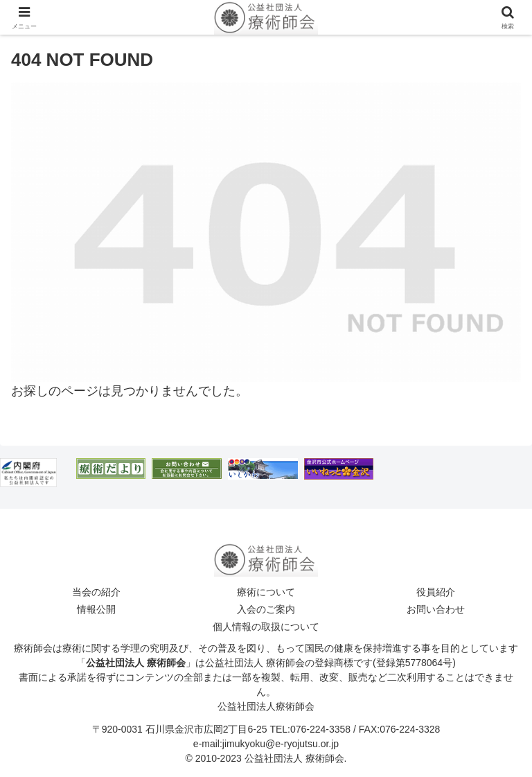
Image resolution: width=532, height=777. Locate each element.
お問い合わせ (436, 609)
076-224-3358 (320, 729)
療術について (266, 592)
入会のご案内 (266, 609)
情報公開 (96, 609)
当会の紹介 (96, 592)
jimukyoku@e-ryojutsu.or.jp (281, 744)
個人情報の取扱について (266, 627)
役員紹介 (436, 592)
